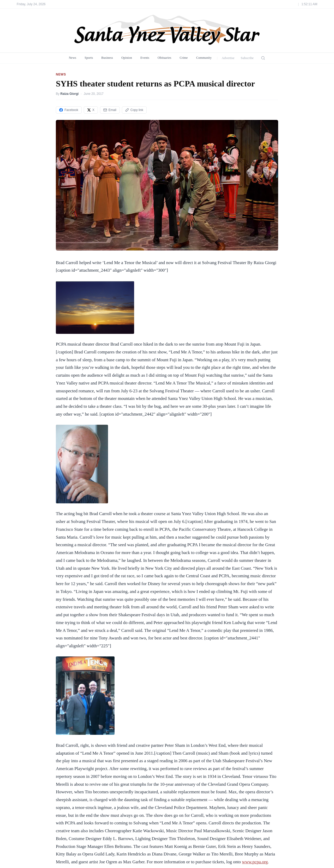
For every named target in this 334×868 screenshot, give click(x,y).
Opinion (127, 58)
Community (204, 58)
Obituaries (164, 58)
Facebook (69, 110)
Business (107, 58)
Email (110, 110)
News (73, 58)
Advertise (228, 58)
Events (145, 58)
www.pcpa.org (255, 862)
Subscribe (247, 58)
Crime (184, 58)
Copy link (134, 110)
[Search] (263, 58)
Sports (89, 58)
